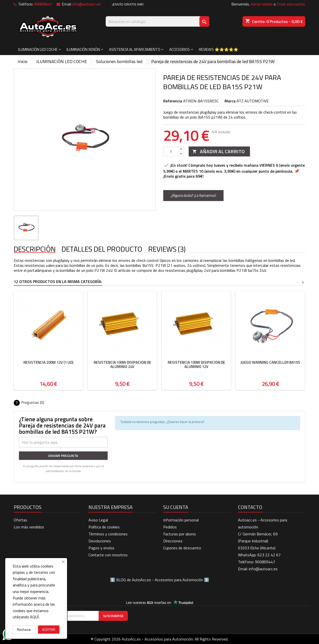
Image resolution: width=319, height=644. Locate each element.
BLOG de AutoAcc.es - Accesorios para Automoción (160, 580)
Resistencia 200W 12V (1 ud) (48, 362)
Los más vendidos (29, 527)
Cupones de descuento (182, 548)
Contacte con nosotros (108, 555)
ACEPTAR (49, 629)
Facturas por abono (180, 534)
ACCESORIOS (180, 49)
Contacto (250, 507)
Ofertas (20, 520)
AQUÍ (34, 617)
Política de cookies (104, 527)
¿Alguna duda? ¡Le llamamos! (193, 195)
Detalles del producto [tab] (102, 249)
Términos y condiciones (108, 534)
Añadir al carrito (219, 151)
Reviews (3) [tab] (167, 249)
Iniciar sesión (262, 4)
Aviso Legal (98, 520)
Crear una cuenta (291, 4)
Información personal (181, 520)
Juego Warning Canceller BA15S (270, 362)
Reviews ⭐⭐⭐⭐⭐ (219, 49)
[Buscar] (158, 21)
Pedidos (170, 527)
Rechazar (24, 629)
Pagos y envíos (101, 548)
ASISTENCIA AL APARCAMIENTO (135, 49)
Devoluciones (100, 541)
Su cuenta (176, 507)
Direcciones (173, 541)
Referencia (173, 101)
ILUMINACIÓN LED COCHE (38, 49)
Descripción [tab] (35, 249)
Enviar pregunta (63, 456)
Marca (230, 101)
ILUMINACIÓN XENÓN (83, 49)
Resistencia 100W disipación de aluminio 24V (122, 364)
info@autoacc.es (86, 4)
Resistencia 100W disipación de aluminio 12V (196, 364)
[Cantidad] (171, 151)
